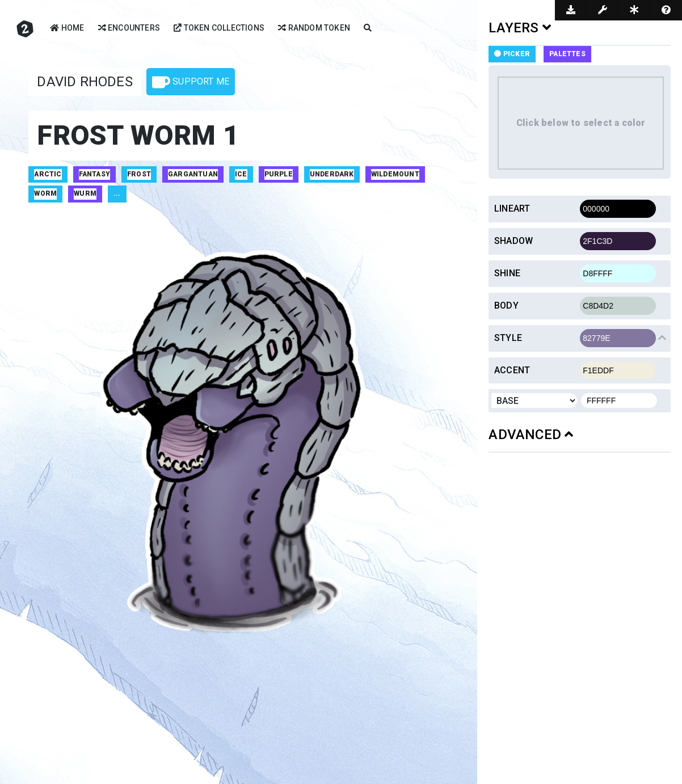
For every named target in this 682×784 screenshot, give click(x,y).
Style (508, 338)
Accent (512, 370)
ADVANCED (531, 435)
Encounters (129, 29)
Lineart (512, 208)
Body (506, 305)
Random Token (314, 29)
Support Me (191, 82)
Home (67, 29)
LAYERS (520, 28)
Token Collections (219, 29)
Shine (507, 273)
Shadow (513, 241)
